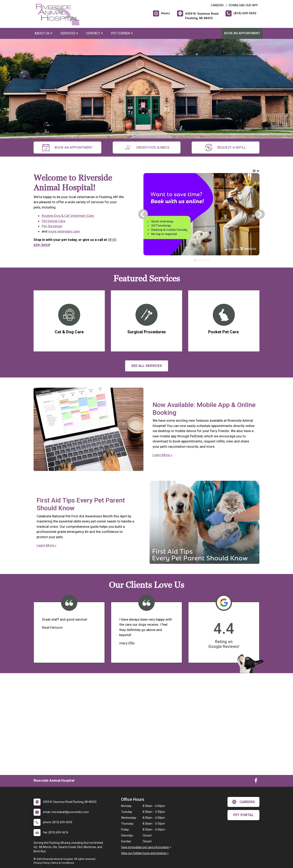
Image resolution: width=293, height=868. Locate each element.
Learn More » (162, 455)
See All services (147, 366)
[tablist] (202, 260)
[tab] (195, 260)
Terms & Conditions (63, 863)
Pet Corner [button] (122, 33)
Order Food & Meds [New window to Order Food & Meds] (147, 148)
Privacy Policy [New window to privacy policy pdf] (41, 863)
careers (243, 802)
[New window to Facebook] (256, 781)
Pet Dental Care (54, 221)
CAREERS (217, 5)
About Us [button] (43, 33)
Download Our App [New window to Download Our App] (243, 5)
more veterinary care (64, 231)
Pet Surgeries (52, 226)
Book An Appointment (242, 33)
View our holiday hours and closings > (145, 853)
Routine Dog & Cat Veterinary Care (68, 216)
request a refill (226, 148)
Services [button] (69, 33)
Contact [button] (94, 33)
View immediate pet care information (145, 847)
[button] (254, 171)
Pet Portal (243, 815)
